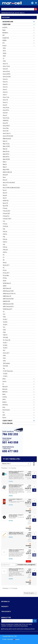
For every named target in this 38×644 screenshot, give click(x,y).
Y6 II (4, 350)
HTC (4, 43)
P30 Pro (5, 242)
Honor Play (6, 128)
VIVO (4, 415)
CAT (4, 35)
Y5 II (4, 327)
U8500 (5, 286)
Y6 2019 (5, 348)
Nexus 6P (5, 175)
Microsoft (5, 387)
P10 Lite (5, 224)
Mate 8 (5, 164)
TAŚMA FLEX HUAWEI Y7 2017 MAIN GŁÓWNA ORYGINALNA (16, 533)
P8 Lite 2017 (6, 265)
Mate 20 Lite (6, 151)
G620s (5, 53)
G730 (4, 61)
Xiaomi (4, 418)
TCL (4, 412)
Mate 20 (5, 149)
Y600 (4, 356)
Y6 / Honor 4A (7, 340)
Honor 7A (5, 100)
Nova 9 (5, 198)
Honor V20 (6, 131)
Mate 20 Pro (6, 154)
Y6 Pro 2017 (6, 353)
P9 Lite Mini (6, 275)
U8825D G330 (6, 301)
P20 (4, 229)
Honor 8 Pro (6, 110)
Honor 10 (5, 64)
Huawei (4, 46)
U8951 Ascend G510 (8, 306)
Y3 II (4, 314)
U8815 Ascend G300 (8, 299)
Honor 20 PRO (7, 74)
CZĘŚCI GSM (6, 24)
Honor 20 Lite (6, 71)
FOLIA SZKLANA (8, 423)
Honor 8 (5, 105)
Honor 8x (5, 113)
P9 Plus (5, 278)
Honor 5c (5, 84)
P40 (4, 244)
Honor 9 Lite (6, 118)
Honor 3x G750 (7, 77)
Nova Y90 (5, 206)
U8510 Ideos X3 (7, 288)
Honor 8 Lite (6, 108)
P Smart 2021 (6, 213)
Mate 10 (5, 141)
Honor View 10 (7, 133)
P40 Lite (5, 247)
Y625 (4, 358)
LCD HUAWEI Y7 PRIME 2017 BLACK (16, 500)
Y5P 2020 (5, 337)
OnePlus (5, 397)
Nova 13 (5, 185)
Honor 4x (5, 82)
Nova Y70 (5, 203)
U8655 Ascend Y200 (8, 291)
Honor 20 (5, 69)
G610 (4, 51)
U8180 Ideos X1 (7, 283)
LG (3, 384)
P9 (4, 268)
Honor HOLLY (6, 126)
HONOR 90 (6, 120)
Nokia (4, 394)
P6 (4, 255)
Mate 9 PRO (6, 170)
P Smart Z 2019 (7, 219)
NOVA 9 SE (6, 201)
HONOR (4, 40)
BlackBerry (5, 33)
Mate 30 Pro (6, 157)
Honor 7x (5, 102)
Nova (4, 177)
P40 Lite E (5, 250)
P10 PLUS (5, 226)
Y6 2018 (5, 345)
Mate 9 (5, 167)
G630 (4, 56)
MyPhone (5, 392)
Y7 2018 (5, 374)
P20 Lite (5, 232)
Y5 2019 (5, 325)
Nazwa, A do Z (16, 464)
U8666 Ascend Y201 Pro (9, 294)
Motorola (5, 389)
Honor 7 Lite (6, 97)
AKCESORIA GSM (8, 22)
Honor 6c (5, 92)
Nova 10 (5, 180)
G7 (4, 58)
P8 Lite (5, 263)
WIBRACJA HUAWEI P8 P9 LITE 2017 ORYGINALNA (16, 569)
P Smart (5, 208)
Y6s (4, 368)
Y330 (4, 317)
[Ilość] (34, 473)
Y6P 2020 (5, 366)
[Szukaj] (18, 9)
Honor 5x (5, 87)
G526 (4, 48)
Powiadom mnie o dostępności (26, 565)
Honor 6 (5, 89)
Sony (4, 407)
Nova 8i (5, 195)
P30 (4, 237)
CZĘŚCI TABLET (7, 421)
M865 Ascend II (7, 139)
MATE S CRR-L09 (7, 172)
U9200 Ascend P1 (8, 309)
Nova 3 (5, 190)
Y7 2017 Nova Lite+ (8, 371)
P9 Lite (5, 270)
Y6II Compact (6, 363)
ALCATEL (5, 27)
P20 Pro (5, 234)
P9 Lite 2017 (6, 273)
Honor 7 (5, 95)
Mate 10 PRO (6, 146)
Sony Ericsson (6, 410)
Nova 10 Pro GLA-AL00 (9, 182)
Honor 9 (5, 115)
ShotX (5, 281)
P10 (4, 221)
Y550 (4, 332)
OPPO (4, 399)
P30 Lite (5, 239)
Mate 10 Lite (6, 144)
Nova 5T (5, 193)
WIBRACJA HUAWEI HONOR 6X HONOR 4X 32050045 (16, 550)
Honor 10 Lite (6, 66)
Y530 (4, 330)
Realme (5, 402)
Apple (4, 30)
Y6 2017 (5, 343)
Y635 (4, 361)
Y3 (4, 312)
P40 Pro (5, 252)
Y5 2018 (5, 322)
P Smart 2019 (6, 211)
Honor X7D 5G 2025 (8, 136)
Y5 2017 (5, 319)
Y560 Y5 (5, 335)
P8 (4, 260)
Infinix (4, 379)
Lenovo (4, 381)
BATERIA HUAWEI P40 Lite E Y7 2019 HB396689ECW (16, 472)
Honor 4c (5, 79)
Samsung (5, 405)
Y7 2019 (5, 376)
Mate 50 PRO (6, 159)
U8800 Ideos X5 (7, 296)
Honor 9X (5, 123)
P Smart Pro (6, 216)
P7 (4, 257)
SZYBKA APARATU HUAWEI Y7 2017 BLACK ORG (16, 516)
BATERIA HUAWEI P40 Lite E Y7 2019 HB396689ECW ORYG (16, 486)
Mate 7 (5, 162)
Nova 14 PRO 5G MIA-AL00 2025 (11, 188)
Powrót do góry (30, 593)
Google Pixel (6, 38)
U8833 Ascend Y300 (8, 304)
